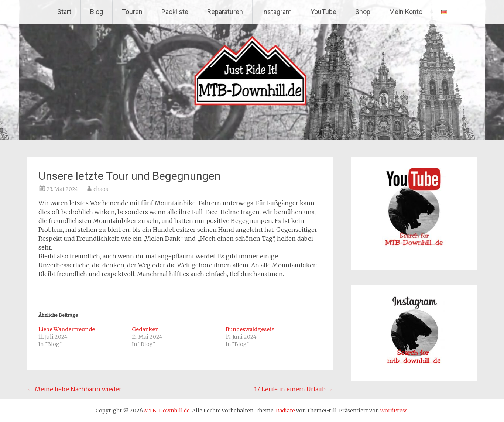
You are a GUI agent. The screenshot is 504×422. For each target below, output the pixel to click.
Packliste (175, 12)
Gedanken (145, 329)
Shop (363, 12)
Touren (132, 12)
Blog (97, 12)
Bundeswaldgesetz (250, 329)
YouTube (323, 12)
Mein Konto (406, 12)
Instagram (277, 12)
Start (64, 12)
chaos (101, 189)
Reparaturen (225, 12)
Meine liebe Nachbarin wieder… (76, 389)
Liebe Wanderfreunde (67, 329)
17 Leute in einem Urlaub (294, 389)
